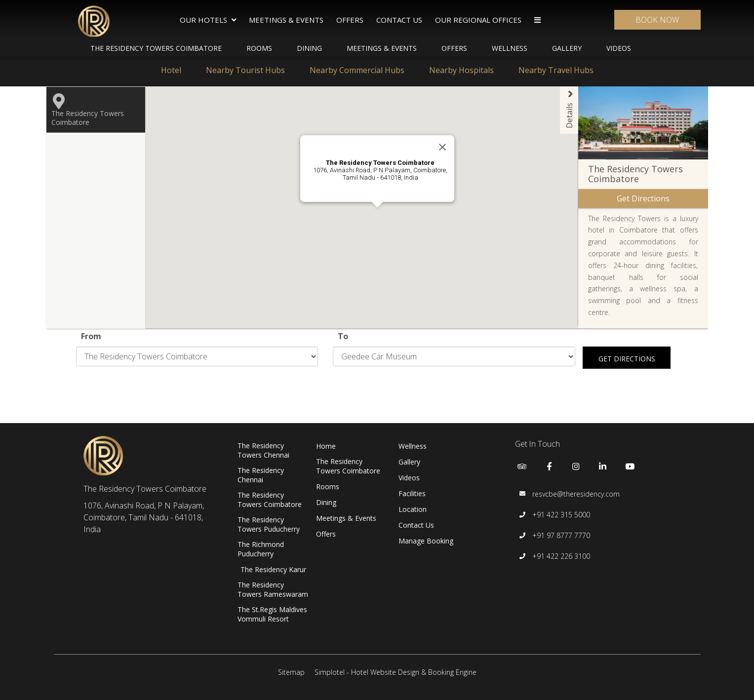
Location (413, 509)
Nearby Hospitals (461, 70)
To (343, 336)
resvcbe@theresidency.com (576, 494)
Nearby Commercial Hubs (357, 70)
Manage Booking (426, 541)
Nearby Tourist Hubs (245, 70)
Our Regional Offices (478, 20)
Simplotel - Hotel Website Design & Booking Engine (396, 672)
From (91, 336)
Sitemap (291, 672)
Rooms (259, 48)
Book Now (657, 20)
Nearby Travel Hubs (556, 70)
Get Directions (627, 359)
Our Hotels (208, 20)
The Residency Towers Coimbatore (156, 48)
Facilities (412, 493)
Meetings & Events (286, 20)
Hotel (171, 70)
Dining (309, 48)
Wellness (510, 48)
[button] (348, 240)
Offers (350, 20)
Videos (619, 48)
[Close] (442, 147)
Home (326, 446)
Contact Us (399, 20)
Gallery (567, 48)
